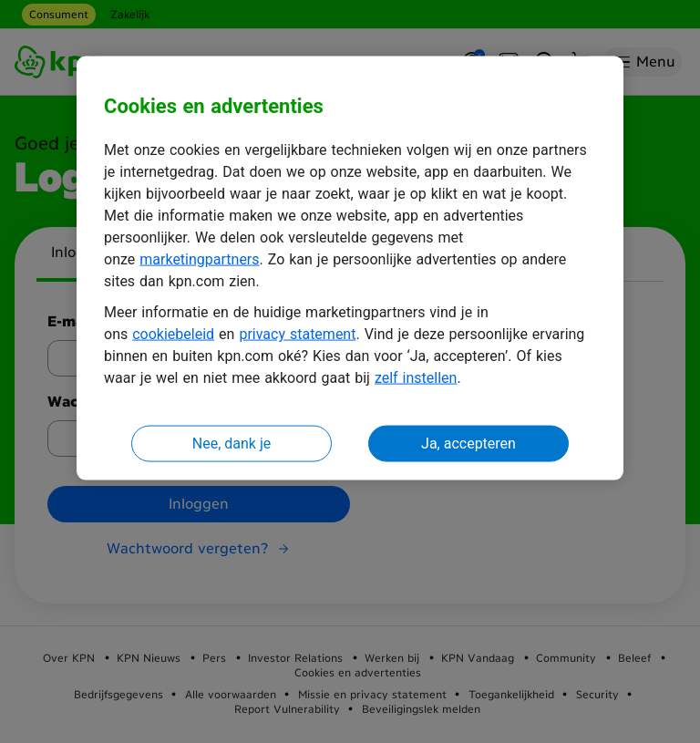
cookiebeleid (173, 334)
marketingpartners (199, 259)
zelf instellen (416, 378)
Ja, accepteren (468, 444)
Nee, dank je (232, 444)
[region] (350, 268)
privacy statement (297, 334)
